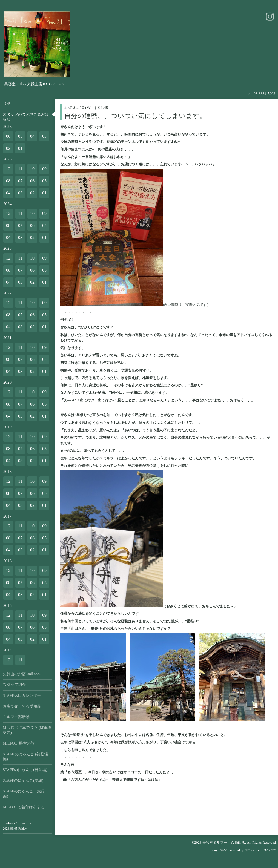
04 (32, 136)
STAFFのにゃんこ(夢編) (23, 781)
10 (32, 169)
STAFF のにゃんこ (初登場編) (25, 757)
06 (8, 136)
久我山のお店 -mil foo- (22, 674)
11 (20, 169)
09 (44, 169)
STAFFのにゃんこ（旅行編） (24, 794)
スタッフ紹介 (14, 685)
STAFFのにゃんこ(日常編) (25, 770)
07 (20, 181)
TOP (6, 104)
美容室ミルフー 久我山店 (224, 842)
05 (20, 136)
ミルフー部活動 (16, 717)
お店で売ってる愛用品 (22, 706)
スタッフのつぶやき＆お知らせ (26, 117)
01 (20, 148)
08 (8, 181)
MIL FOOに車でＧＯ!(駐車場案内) (27, 730)
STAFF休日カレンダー (22, 696)
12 (8, 169)
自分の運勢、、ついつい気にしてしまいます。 (135, 116)
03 (44, 136)
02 (8, 148)
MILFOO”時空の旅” (19, 743)
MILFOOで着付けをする (24, 807)
